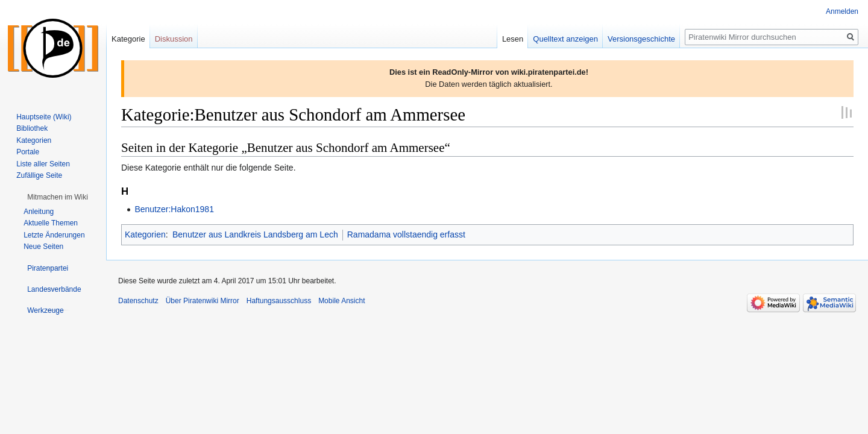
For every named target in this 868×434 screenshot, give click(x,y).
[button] (58, 197)
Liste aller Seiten (43, 164)
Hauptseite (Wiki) (44, 117)
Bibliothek (32, 128)
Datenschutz (138, 301)
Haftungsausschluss (279, 301)
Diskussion (174, 39)
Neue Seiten (43, 247)
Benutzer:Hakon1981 (174, 209)
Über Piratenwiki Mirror (203, 301)
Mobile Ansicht (341, 301)
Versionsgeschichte (641, 39)
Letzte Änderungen (54, 235)
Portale (28, 152)
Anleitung (39, 212)
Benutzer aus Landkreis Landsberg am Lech (255, 234)
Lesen (513, 39)
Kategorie (128, 39)
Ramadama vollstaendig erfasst (406, 234)
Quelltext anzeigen (565, 39)
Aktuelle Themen (51, 223)
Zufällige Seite (39, 175)
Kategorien (145, 234)
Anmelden (842, 11)
